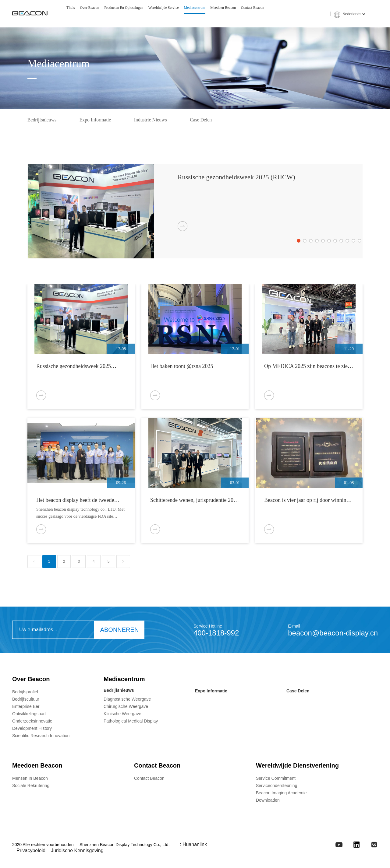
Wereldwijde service (164, 8)
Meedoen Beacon (223, 8)
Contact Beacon (253, 8)
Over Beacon (89, 8)
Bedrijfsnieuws (42, 120)
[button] (299, 241)
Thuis (71, 8)
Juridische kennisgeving (77, 851)
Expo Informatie (97, 120)
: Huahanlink (193, 845)
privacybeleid (31, 851)
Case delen (205, 120)
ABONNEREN (120, 631)
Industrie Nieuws (154, 120)
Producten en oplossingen (124, 8)
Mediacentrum (195, 8)
